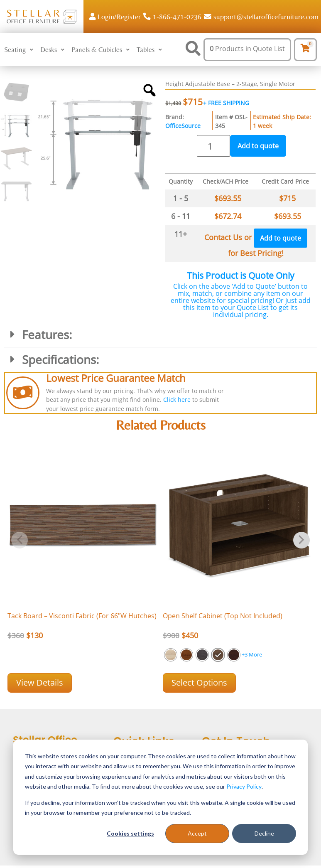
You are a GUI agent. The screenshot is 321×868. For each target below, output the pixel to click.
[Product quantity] (213, 146)
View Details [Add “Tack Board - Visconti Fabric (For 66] (40, 682)
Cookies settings (130, 833)
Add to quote (258, 146)
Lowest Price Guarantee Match (116, 378)
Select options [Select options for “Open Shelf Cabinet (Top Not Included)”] (199, 682)
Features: (47, 334)
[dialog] (160, 797)
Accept (197, 833)
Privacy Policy (244, 786)
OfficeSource (183, 126)
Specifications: (60, 359)
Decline (264, 833)
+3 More (252, 654)
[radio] (171, 655)
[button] (20, 50)
